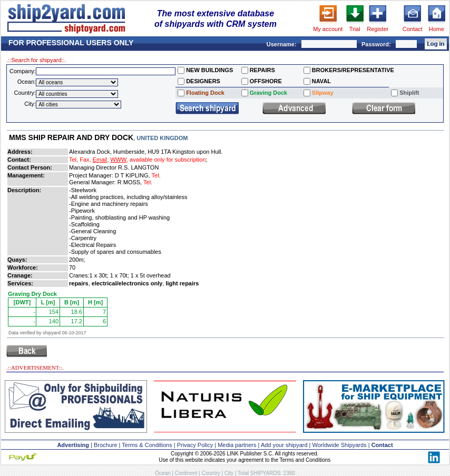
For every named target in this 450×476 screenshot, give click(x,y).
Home (437, 29)
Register (378, 29)
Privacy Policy (195, 445)
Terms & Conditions (147, 445)
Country (211, 473)
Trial (355, 29)
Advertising (73, 445)
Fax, (85, 160)
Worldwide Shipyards (340, 445)
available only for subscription (168, 160)
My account (328, 29)
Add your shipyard (284, 445)
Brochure (106, 445)
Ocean (163, 473)
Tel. (156, 175)
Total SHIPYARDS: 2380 (266, 473)
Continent (186, 473)
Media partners (237, 445)
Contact (413, 29)
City (229, 473)
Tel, (74, 160)
